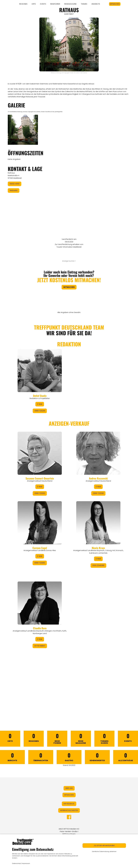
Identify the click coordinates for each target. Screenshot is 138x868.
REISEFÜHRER (55, 4)
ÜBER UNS (69, 788)
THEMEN (84, 4)
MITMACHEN (115, 4)
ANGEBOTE (96, 4)
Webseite (14, 190)
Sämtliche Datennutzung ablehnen (104, 851)
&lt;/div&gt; (69, 515)
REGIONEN (23, 4)
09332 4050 (15, 184)
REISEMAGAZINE (70, 4)
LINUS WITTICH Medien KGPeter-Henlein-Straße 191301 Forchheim (69, 831)
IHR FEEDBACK (69, 804)
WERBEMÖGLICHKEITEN (69, 810)
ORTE (34, 4)
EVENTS (43, 4)
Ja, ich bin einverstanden (104, 845)
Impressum (26, 863)
